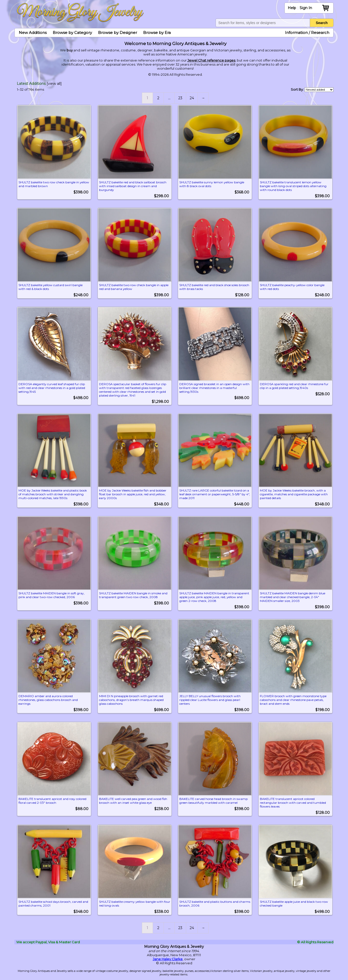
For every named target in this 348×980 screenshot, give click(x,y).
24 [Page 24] (192, 98)
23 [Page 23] (180, 98)
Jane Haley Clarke (168, 955)
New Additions (33, 33)
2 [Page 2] (158, 98)
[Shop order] (319, 90)
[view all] (54, 84)
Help (292, 8)
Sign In (306, 8)
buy (70, 50)
